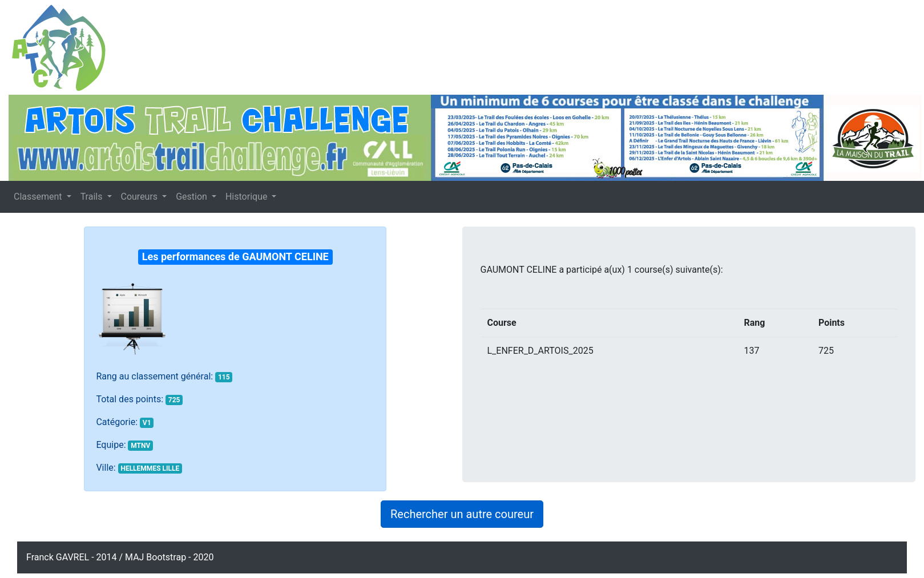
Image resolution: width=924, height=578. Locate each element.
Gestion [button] (193, 197)
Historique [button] (247, 197)
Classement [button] (39, 197)
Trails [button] (93, 197)
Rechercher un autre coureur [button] (462, 514)
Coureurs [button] (141, 197)
